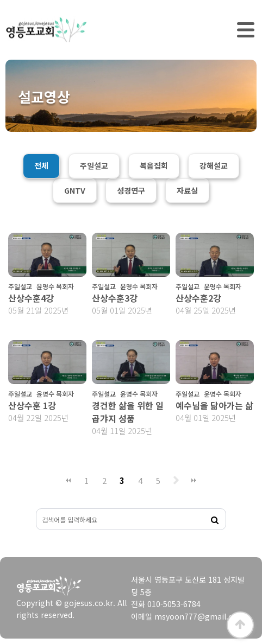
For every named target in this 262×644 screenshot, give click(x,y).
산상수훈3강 (115, 298)
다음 (176, 481)
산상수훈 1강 (32, 405)
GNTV (75, 190)
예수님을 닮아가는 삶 (214, 405)
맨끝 (194, 481)
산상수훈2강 (198, 298)
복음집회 (154, 165)
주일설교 (94, 165)
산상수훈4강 (31, 298)
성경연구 (131, 190)
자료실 (187, 190)
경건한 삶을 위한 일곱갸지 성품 (128, 412)
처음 (68, 481)
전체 (41, 165)
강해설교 (214, 165)
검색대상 (37, 509)
